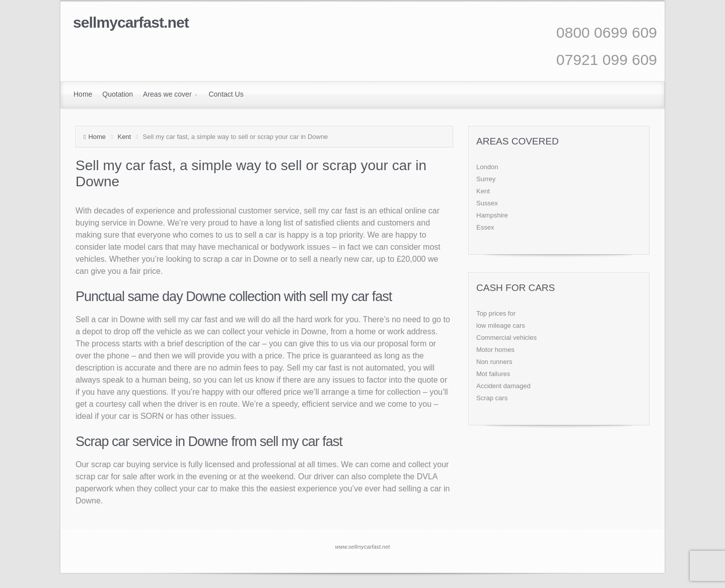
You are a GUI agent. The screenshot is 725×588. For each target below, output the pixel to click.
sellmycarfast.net (131, 22)
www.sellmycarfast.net (363, 547)
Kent (124, 137)
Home (97, 137)
